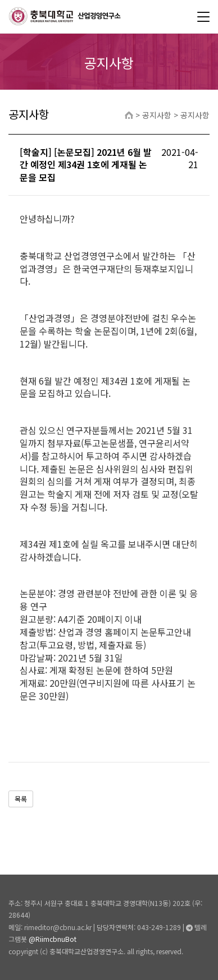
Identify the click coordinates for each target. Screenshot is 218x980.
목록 (21, 799)
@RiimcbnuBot (53, 939)
